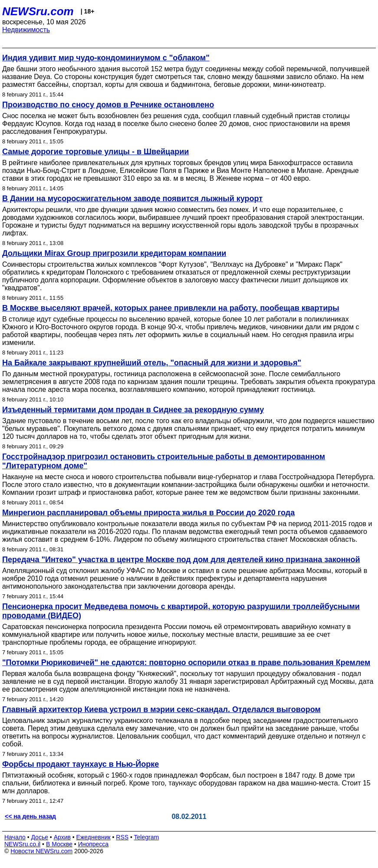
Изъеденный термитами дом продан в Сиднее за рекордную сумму (133, 410)
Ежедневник (94, 837)
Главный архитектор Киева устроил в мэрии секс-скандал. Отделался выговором (161, 709)
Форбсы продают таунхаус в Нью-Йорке (81, 764)
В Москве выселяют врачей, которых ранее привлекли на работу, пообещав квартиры (171, 308)
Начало (15, 837)
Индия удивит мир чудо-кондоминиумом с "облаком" (106, 58)
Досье (39, 837)
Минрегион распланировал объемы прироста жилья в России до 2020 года (148, 513)
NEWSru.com (38, 11)
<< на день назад (30, 816)
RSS (122, 837)
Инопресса (94, 844)
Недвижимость (26, 30)
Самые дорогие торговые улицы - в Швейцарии (95, 152)
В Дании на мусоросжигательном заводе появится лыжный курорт (132, 199)
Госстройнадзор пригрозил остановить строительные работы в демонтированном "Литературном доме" (164, 461)
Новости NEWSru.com (41, 851)
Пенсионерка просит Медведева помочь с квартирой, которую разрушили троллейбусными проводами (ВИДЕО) (181, 611)
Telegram (147, 837)
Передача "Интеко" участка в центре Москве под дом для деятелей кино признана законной (181, 560)
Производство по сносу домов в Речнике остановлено (108, 105)
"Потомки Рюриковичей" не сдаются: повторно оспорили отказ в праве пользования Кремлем (186, 663)
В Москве (59, 844)
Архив (62, 837)
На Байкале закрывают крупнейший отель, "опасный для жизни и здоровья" (152, 363)
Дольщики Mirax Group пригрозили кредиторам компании (114, 253)
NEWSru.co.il (22, 844)
